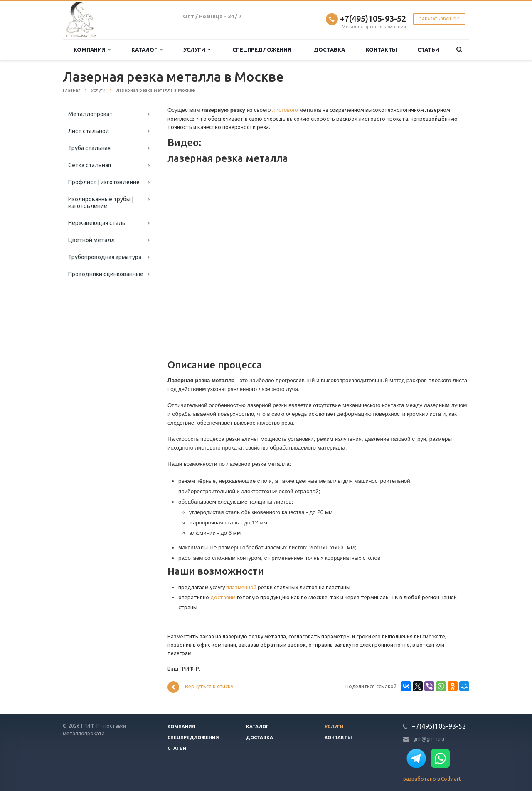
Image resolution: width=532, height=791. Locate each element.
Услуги (197, 50)
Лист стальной (89, 131)
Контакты (381, 49)
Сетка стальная (90, 165)
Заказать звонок (439, 19)
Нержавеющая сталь (97, 223)
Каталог (147, 50)
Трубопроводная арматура (105, 257)
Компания (92, 50)
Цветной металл (91, 240)
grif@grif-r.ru (429, 739)
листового (285, 110)
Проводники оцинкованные (106, 274)
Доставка (329, 49)
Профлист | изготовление (104, 182)
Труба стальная (89, 148)
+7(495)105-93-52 (373, 19)
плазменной (241, 587)
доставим (223, 597)
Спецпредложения (262, 49)
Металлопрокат (90, 114)
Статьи (428, 49)
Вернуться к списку (200, 687)
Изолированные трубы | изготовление (101, 203)
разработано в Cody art (432, 779)
